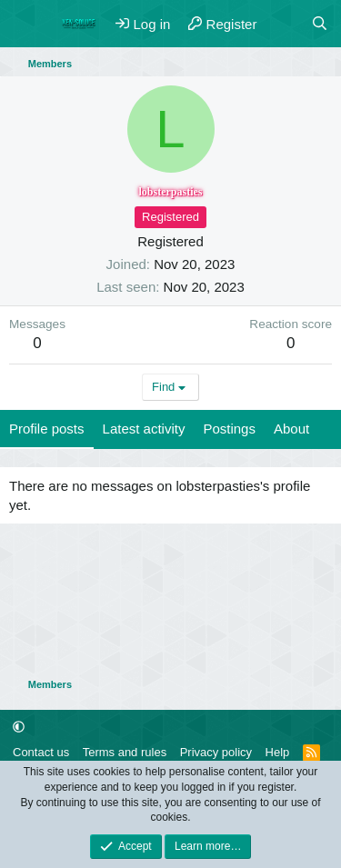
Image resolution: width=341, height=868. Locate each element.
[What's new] (283, 24)
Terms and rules (125, 752)
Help (278, 752)
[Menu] (25, 24)
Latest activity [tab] (144, 429)
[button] (19, 727)
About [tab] (291, 429)
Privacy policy (216, 752)
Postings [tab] (229, 429)
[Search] (320, 24)
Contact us (41, 752)
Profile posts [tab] (47, 429)
